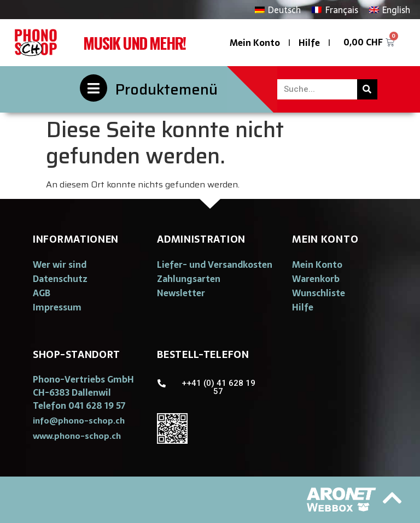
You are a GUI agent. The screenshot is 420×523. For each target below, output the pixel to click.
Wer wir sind (60, 265)
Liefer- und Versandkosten (215, 265)
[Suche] (367, 89)
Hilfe (309, 43)
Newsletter (181, 293)
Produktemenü (167, 89)
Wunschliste (319, 293)
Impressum (57, 307)
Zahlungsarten (189, 279)
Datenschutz (60, 279)
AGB (42, 293)
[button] (79, 421)
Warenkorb (316, 279)
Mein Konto (255, 43)
